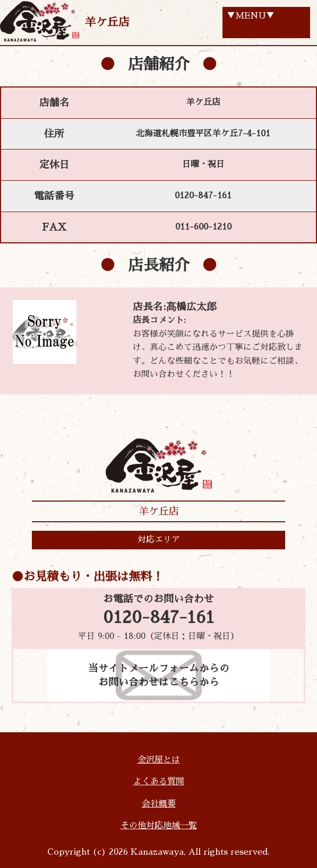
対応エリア (159, 540)
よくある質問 (159, 782)
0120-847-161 (159, 618)
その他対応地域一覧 (159, 826)
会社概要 (159, 804)
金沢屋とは (159, 760)
